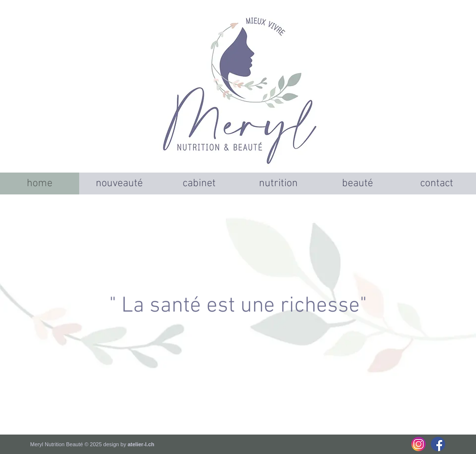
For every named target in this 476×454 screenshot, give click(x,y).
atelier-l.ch (141, 444)
